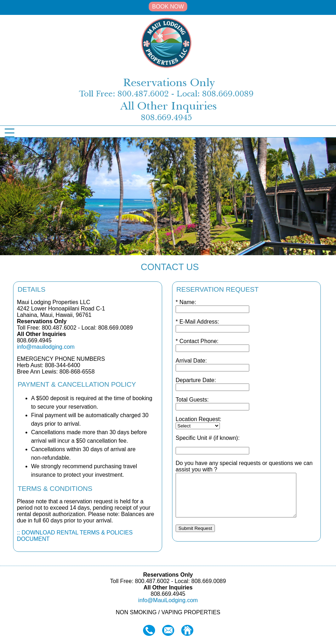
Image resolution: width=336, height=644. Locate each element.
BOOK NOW (168, 7)
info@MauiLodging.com (168, 600)
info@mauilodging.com (46, 347)
